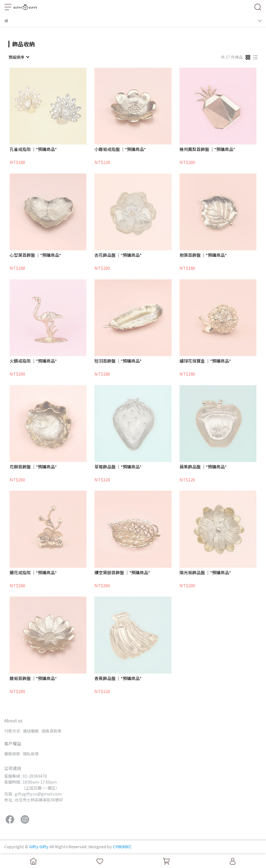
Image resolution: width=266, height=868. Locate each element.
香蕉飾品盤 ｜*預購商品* (118, 679)
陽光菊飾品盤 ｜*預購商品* (205, 573)
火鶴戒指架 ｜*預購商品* (33, 361)
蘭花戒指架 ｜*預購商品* (33, 573)
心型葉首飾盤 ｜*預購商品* (35, 255)
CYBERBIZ (122, 847)
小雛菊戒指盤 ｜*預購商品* (120, 149)
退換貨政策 (51, 731)
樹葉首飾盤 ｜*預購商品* (203, 255)
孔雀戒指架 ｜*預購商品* (33, 149)
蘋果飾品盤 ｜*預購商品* (203, 467)
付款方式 (12, 731)
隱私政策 (31, 754)
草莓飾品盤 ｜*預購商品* (118, 467)
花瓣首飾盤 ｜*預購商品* (33, 467)
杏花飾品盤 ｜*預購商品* (118, 255)
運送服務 (31, 731)
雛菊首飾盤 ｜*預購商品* (33, 679)
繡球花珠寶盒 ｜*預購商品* (205, 361)
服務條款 (12, 754)
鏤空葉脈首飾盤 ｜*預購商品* (122, 573)
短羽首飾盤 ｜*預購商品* (118, 361)
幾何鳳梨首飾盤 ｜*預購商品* (207, 149)
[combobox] (19, 57)
